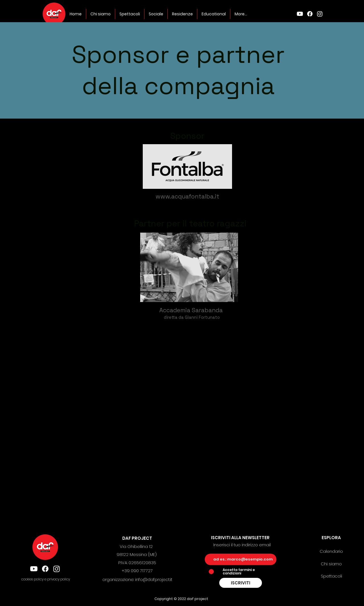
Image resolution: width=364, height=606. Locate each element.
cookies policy (33, 579)
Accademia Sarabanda (192, 310)
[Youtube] (300, 14)
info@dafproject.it (154, 579)
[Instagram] (320, 14)
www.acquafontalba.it (187, 196)
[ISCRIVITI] (241, 583)
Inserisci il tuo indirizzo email (242, 545)
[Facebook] (310, 14)
